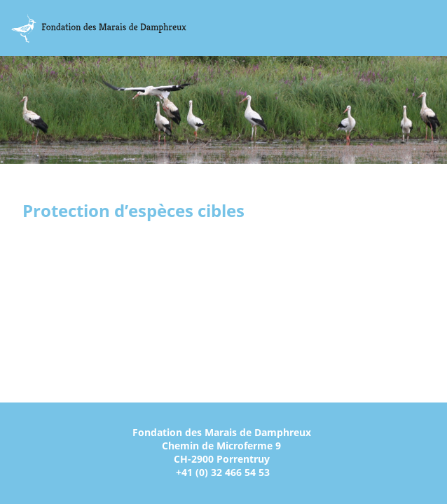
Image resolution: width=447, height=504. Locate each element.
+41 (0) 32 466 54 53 (223, 472)
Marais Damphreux (99, 28)
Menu (432, 28)
